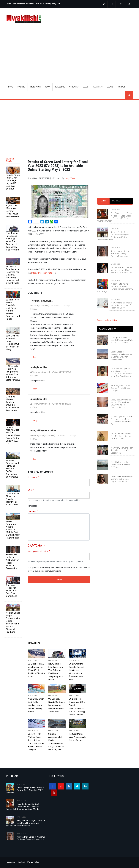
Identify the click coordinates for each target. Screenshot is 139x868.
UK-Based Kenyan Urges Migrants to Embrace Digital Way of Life (122, 479)
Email (30, 490)
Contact (21, 862)
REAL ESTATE (60, 87)
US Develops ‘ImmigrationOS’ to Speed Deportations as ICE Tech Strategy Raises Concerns (77, 707)
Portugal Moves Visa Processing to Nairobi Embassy (78, 737)
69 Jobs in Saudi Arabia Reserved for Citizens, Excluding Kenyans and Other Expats (12, 275)
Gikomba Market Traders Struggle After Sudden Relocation (13, 404)
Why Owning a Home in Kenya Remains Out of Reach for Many (12, 343)
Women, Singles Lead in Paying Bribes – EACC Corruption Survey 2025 (12, 469)
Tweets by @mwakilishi (107, 320)
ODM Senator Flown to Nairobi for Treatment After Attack (13, 499)
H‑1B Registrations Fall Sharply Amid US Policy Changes (121, 388)
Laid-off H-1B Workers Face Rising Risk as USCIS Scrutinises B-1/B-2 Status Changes (36, 742)
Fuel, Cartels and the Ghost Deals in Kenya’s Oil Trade (121, 465)
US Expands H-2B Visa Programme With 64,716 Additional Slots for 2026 (13, 373)
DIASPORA (22, 87)
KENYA (48, 87)
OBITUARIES (74, 87)
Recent (103, 201)
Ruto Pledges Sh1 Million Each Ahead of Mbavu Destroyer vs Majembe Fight (121, 420)
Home (11, 87)
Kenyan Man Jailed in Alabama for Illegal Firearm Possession (12, 561)
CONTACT (121, 87)
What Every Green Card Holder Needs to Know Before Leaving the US (36, 705)
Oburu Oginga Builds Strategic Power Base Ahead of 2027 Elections (25, 790)
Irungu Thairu (70, 178)
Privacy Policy (33, 862)
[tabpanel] (115, 256)
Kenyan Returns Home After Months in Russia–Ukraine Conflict (121, 436)
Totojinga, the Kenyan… (42, 301)
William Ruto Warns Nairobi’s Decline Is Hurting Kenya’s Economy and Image (13, 309)
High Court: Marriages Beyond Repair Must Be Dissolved (12, 211)
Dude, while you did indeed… (44, 431)
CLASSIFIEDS (98, 87)
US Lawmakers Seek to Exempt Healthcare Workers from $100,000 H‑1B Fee (76, 672)
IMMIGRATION (35, 87)
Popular (117, 201)
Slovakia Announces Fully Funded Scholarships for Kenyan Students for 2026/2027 (56, 742)
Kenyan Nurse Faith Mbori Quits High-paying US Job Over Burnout (13, 182)
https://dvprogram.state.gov (43, 273)
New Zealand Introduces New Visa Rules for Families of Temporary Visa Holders (13, 241)
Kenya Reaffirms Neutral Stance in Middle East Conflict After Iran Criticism (13, 530)
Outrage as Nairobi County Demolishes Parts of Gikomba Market (122, 340)
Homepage (32, 506)
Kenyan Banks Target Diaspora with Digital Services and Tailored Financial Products (13, 622)
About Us (11, 862)
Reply (35, 357)
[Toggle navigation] (130, 12)
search (129, 95)
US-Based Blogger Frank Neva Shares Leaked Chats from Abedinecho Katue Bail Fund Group (122, 372)
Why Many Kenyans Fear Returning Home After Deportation (122, 450)
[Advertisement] (73, 53)
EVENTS (110, 87)
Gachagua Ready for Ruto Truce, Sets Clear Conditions (12, 591)
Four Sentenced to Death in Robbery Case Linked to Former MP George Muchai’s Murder (114, 217)
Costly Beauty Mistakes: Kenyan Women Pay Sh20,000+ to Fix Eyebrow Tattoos (121, 404)
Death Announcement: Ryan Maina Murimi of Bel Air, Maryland (33, 4)
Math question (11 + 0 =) (38, 551)
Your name (32, 477)
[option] (37, 3)
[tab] (103, 201)
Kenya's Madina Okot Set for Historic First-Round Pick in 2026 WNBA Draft (13, 435)
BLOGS (86, 87)
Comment (32, 512)
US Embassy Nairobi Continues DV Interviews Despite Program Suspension (56, 705)
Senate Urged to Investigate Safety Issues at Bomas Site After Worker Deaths (121, 356)
